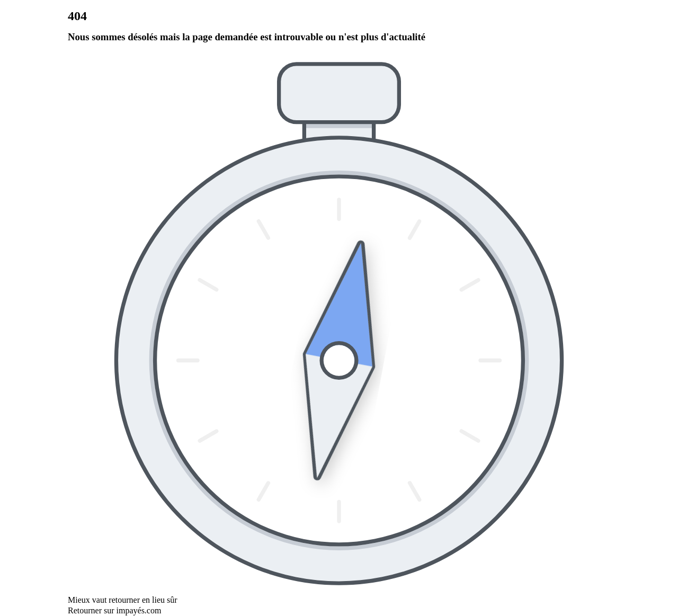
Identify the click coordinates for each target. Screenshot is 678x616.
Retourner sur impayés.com (114, 610)
